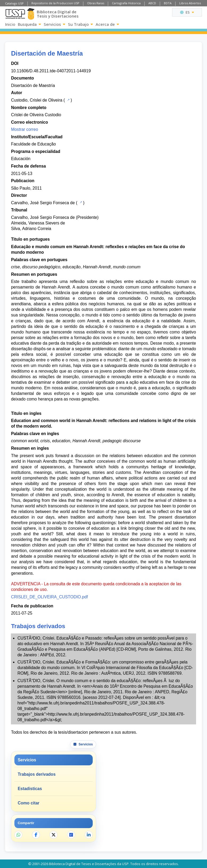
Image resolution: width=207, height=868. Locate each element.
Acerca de (107, 24)
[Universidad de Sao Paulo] (15, 14)
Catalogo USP (14, 3)
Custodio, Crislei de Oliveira (36, 100)
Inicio (10, 24)
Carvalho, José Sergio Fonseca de (43, 203)
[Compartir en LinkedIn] (89, 835)
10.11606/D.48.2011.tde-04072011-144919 (51, 71)
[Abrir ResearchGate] (71, 835)
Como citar (28, 803)
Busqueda (29, 24)
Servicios (54, 24)
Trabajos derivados (36, 774)
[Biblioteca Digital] (31, 14)
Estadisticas (30, 789)
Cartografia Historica (126, 3)
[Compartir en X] (54, 835)
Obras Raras (96, 3)
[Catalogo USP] (68, 100)
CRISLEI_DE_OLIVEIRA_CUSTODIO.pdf (49, 597)
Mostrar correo (24, 129)
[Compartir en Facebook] (36, 835)
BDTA (168, 3)
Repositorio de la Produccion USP (55, 3)
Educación (21, 159)
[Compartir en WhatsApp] (18, 835)
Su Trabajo (80, 24)
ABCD (152, 3)
